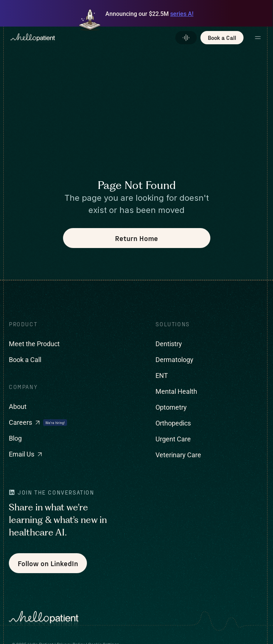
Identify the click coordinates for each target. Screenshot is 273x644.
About (18, 407)
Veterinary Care (178, 455)
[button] (259, 38)
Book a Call (25, 360)
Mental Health (176, 391)
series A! (182, 14)
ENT (162, 376)
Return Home (136, 238)
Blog (15, 438)
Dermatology (174, 360)
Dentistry (169, 344)
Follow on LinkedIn (48, 563)
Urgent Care (173, 439)
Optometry (171, 407)
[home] (29, 38)
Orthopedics (173, 423)
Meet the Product (34, 344)
